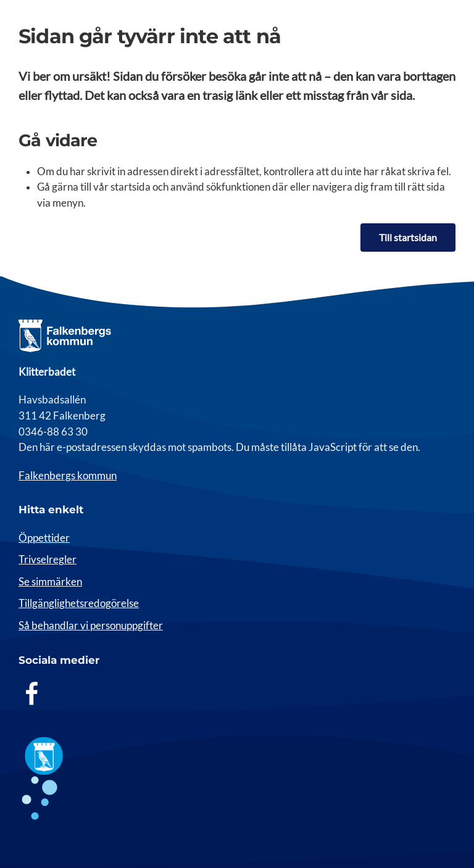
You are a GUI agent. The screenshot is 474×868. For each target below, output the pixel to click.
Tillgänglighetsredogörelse (79, 603)
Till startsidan (408, 237)
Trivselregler (48, 560)
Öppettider (44, 538)
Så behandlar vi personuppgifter (91, 626)
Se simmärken (50, 582)
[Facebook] (32, 693)
